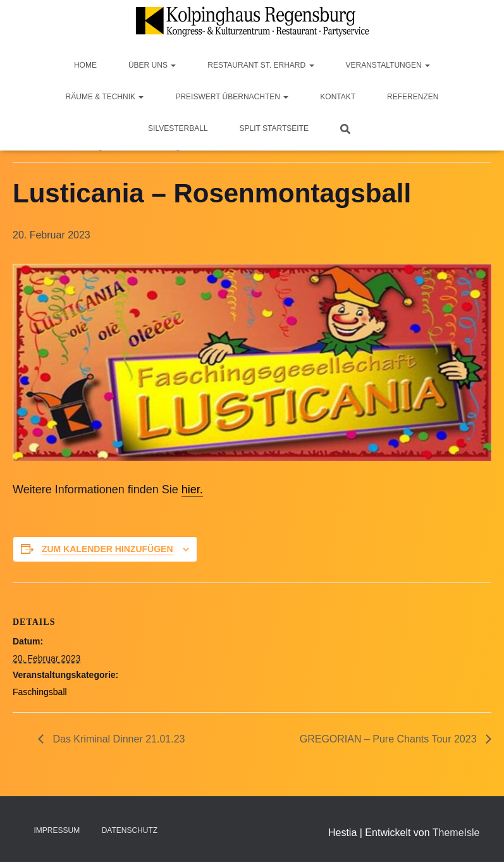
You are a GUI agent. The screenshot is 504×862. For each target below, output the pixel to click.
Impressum (57, 830)
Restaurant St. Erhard (261, 65)
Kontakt (338, 97)
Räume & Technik (105, 97)
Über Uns (152, 65)
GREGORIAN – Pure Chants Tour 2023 (390, 739)
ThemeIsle (456, 833)
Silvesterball (178, 128)
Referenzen (413, 97)
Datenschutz (130, 830)
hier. (192, 489)
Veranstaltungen (388, 65)
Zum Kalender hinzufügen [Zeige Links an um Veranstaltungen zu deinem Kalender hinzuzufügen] (108, 549)
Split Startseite (274, 128)
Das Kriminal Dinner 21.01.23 (117, 739)
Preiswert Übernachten (232, 97)
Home (85, 65)
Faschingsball (40, 692)
